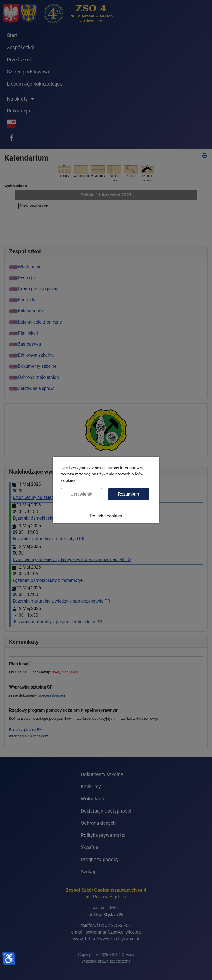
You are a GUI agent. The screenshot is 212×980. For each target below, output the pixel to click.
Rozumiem (129, 494)
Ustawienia (81, 494)
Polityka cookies (106, 516)
